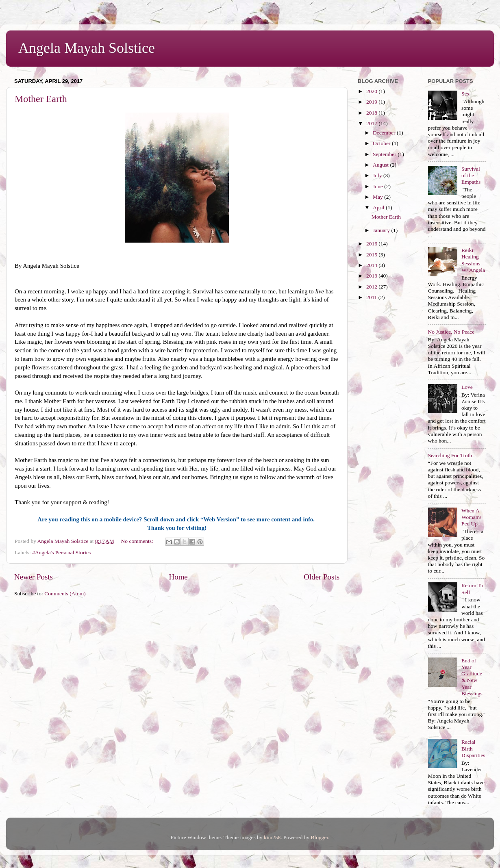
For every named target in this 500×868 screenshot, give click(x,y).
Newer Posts (34, 577)
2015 (372, 255)
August (381, 165)
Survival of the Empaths (471, 175)
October (382, 143)
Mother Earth (41, 99)
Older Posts (322, 577)
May (378, 197)
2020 (372, 91)
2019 (372, 102)
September (385, 154)
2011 (372, 297)
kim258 (272, 837)
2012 (372, 287)
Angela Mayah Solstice (87, 48)
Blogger (319, 837)
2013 (372, 276)
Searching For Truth (450, 455)
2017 (372, 123)
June (378, 186)
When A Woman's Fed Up (471, 517)
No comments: (138, 541)
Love (467, 387)
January (382, 230)
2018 (372, 113)
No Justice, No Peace (451, 332)
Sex (465, 94)
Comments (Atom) (65, 593)
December (385, 133)
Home (178, 577)
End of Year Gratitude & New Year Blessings (472, 677)
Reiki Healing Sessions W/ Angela (473, 260)
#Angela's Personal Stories (61, 552)
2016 (372, 244)
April (379, 207)
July (378, 175)
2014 (372, 265)
